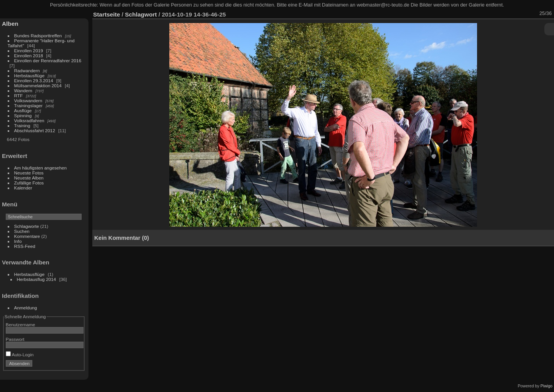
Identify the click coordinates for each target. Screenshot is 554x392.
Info (18, 241)
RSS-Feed (25, 246)
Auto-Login (20, 355)
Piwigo (546, 386)
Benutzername (21, 325)
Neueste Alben (29, 178)
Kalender (23, 188)
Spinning (23, 115)
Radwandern (27, 71)
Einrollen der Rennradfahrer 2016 (48, 61)
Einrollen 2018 (29, 56)
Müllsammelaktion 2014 (38, 86)
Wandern (23, 91)
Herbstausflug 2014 (37, 279)
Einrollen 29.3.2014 (34, 81)
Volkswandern (28, 100)
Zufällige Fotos (29, 183)
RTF (19, 96)
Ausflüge (23, 110)
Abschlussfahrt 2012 (35, 130)
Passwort (15, 339)
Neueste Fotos (29, 173)
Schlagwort (141, 14)
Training (22, 125)
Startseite (107, 14)
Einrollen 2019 (29, 51)
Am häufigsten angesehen (41, 168)
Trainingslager (28, 105)
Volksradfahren (29, 120)
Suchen (22, 231)
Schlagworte (27, 226)
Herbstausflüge (29, 76)
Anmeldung (26, 308)
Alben (10, 24)
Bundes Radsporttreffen (38, 36)
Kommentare (27, 236)
